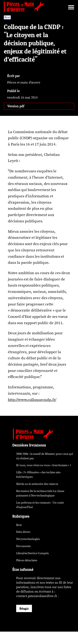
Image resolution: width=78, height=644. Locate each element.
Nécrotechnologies (28, 539)
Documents (23, 546)
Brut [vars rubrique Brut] (7, 17)
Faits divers (23, 532)
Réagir (24, 608)
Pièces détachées (27, 560)
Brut (19, 525)
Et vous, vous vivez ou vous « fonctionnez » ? (44, 465)
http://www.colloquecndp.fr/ (32, 400)
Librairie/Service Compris (32, 553)
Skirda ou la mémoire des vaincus (37, 484)
